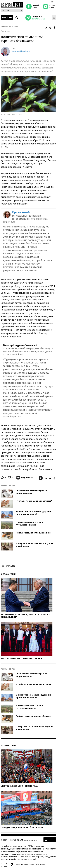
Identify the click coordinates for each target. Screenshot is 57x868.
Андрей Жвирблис (21, 51)
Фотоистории (8, 574)
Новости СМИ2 (8, 566)
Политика (5, 31)
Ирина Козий (21, 212)
